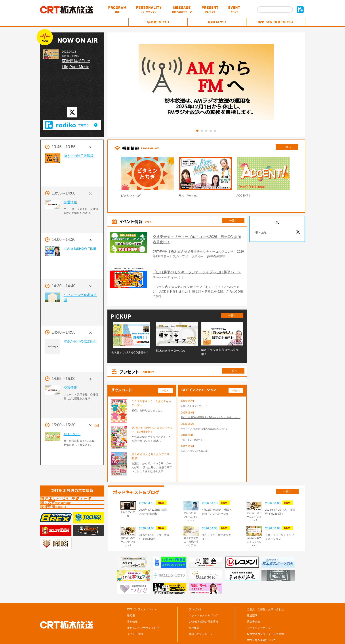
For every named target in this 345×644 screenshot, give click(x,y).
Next (303, 178)
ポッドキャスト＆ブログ (203, 602)
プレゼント (195, 596)
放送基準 (252, 602)
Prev (110, 178)
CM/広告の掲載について (261, 627)
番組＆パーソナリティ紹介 (143, 615)
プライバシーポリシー (260, 615)
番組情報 (132, 608)
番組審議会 (254, 608)
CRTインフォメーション (142, 596)
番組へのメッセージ (201, 621)
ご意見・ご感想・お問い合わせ (265, 596)
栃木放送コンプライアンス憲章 (265, 621)
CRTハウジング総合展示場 (197, 445)
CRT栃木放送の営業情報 (203, 608)
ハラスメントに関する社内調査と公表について (209, 421)
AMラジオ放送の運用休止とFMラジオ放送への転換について (211, 407)
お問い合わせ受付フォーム (197, 393)
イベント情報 (135, 621)
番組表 (131, 602)
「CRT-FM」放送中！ (194, 433)
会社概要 (194, 615)
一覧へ (287, 147)
